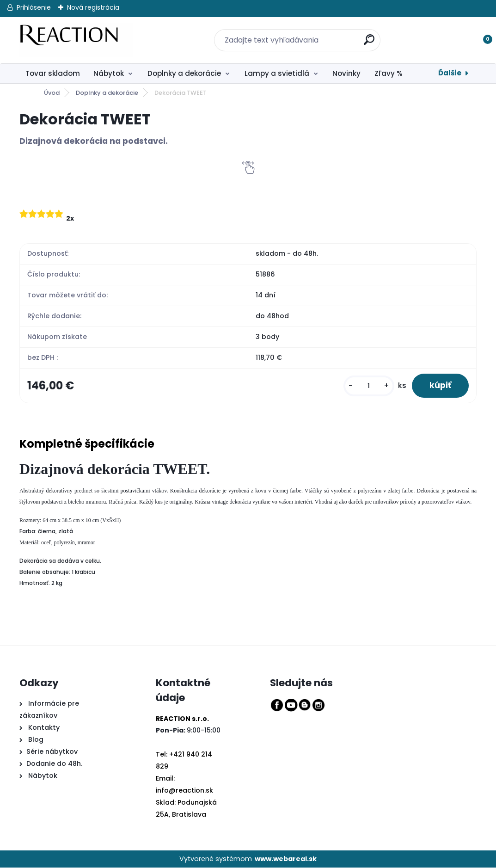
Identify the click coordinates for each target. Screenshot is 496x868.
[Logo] (76, 40)
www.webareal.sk (286, 859)
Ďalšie (450, 73)
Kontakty (44, 728)
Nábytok (109, 73)
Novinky (346, 73)
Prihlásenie (34, 7)
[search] (364, 34)
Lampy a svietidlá (277, 73)
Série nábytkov (52, 752)
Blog (35, 740)
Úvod (52, 93)
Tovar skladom (53, 73)
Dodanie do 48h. (54, 764)
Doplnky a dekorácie (184, 73)
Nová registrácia (93, 7)
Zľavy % (389, 73)
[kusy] (367, 386)
